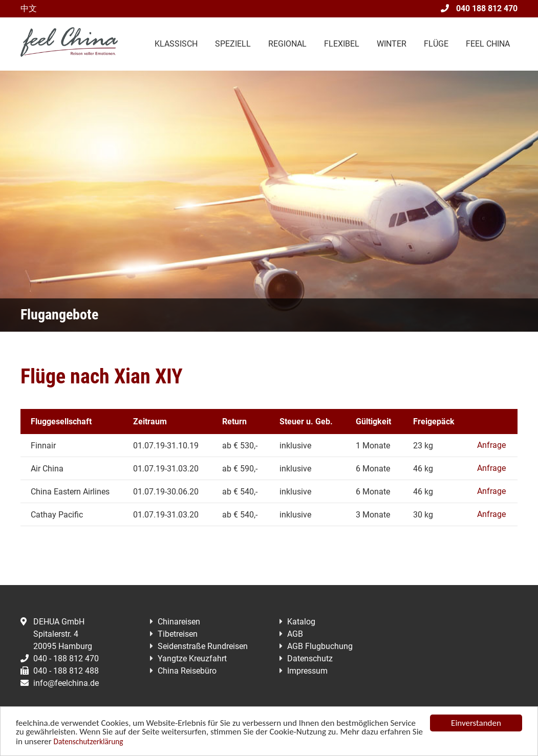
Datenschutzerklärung (89, 742)
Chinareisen (179, 622)
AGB (295, 634)
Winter (392, 44)
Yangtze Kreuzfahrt (192, 658)
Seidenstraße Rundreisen (203, 646)
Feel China (488, 44)
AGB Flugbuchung (320, 646)
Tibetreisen (178, 634)
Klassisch (176, 44)
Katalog (301, 622)
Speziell (233, 44)
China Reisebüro (187, 671)
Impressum (307, 671)
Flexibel (342, 44)
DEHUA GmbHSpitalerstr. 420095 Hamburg (56, 634)
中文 (29, 8)
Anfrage (491, 445)
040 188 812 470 (479, 8)
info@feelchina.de (60, 683)
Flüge (436, 44)
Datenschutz (310, 658)
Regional (287, 44)
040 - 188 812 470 (60, 658)
